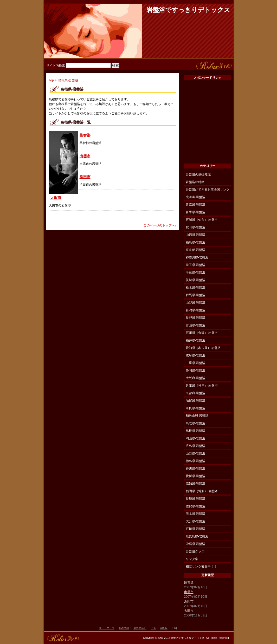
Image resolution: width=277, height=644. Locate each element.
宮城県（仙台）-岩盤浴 (202, 220)
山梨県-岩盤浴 (196, 303)
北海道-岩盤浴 (196, 197)
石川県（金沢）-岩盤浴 (202, 333)
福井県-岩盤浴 (196, 340)
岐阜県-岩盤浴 (196, 355)
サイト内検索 (56, 66)
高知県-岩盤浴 (196, 484)
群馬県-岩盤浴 (196, 295)
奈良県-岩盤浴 (196, 408)
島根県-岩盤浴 (68, 80)
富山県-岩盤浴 (196, 325)
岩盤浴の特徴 (195, 182)
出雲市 (85, 156)
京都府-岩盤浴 (196, 393)
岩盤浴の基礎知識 (198, 174)
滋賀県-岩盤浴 (196, 401)
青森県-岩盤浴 (196, 205)
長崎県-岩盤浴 (196, 499)
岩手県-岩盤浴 (196, 212)
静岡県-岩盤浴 (196, 370)
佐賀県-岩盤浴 (196, 506)
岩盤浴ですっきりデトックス (188, 10)
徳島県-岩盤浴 (196, 461)
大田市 (56, 198)
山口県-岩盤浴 (196, 453)
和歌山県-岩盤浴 (197, 416)
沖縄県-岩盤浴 (196, 544)
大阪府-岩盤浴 (196, 378)
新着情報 (124, 628)
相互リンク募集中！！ (201, 567)
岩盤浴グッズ (195, 551)
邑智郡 (85, 135)
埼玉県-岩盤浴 (196, 265)
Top (51, 80)
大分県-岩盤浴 (196, 521)
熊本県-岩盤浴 (196, 514)
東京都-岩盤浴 (196, 250)
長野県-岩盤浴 (196, 318)
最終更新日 (140, 628)
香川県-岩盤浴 (196, 469)
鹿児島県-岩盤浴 (197, 536)
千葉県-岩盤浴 (196, 272)
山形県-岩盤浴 (196, 235)
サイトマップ (107, 628)
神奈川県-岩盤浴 (197, 257)
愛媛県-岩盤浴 (196, 476)
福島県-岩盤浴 (196, 242)
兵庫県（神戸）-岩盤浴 (202, 386)
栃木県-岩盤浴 (196, 288)
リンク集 (192, 559)
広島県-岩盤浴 (196, 446)
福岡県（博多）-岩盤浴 (202, 491)
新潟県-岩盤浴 (196, 310)
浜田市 (85, 177)
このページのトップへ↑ (160, 225)
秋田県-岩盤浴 (196, 227)
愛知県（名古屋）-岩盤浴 (203, 348)
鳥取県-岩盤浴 (196, 423)
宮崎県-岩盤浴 (196, 529)
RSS (153, 628)
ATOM (164, 628)
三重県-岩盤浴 (196, 363)
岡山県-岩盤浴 (196, 438)
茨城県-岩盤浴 (196, 280)
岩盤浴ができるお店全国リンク (208, 190)
